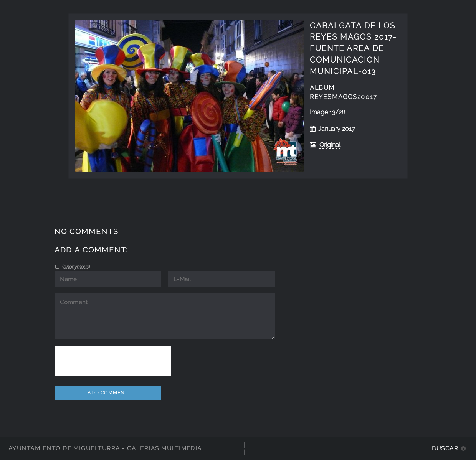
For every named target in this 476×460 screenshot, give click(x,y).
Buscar (445, 448)
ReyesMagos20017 (344, 97)
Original (330, 145)
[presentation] (113, 361)
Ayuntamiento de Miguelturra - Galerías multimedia (105, 448)
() (75, 267)
